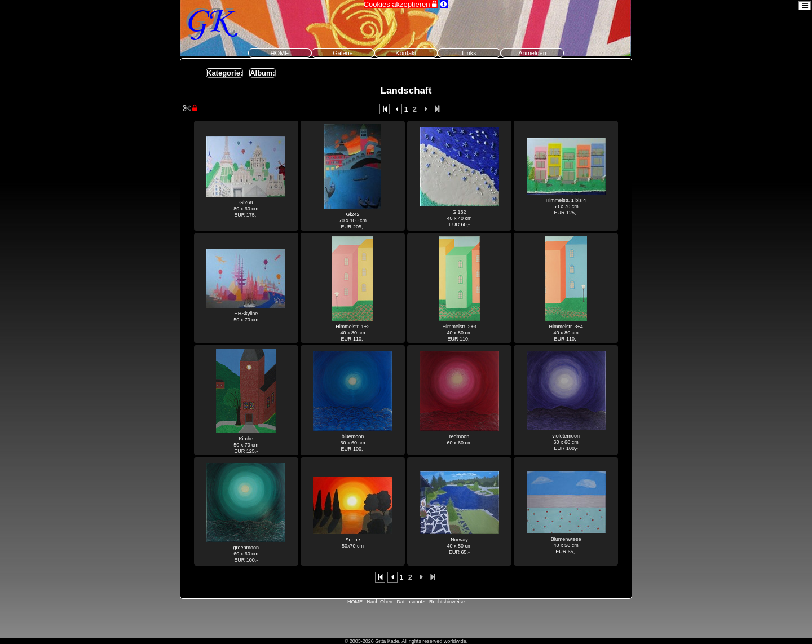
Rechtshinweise (447, 602)
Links (469, 53)
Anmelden (532, 53)
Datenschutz (411, 602)
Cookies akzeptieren (401, 4)
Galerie (343, 53)
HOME (280, 53)
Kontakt (406, 53)
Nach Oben (379, 602)
